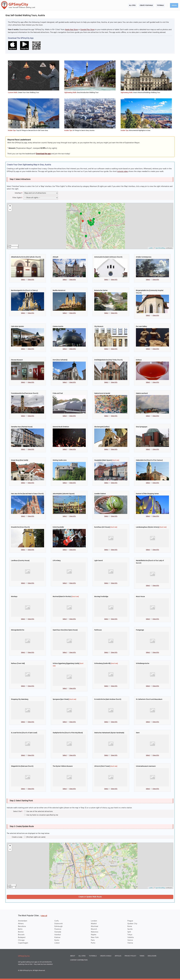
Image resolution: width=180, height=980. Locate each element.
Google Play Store (87, 30)
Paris (93, 940)
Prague (130, 921)
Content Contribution (79, 960)
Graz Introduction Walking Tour (88, 93)
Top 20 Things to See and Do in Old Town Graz (32, 131)
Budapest (22, 937)
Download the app (43, 154)
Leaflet (151, 248)
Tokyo (130, 935)
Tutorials (160, 5)
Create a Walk (106, 956)
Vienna (130, 943)
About (73, 956)
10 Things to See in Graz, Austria (84, 131)
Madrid (94, 924)
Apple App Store (71, 30)
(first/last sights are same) (35, 837)
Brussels (21, 935)
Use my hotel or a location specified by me (41, 815)
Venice (130, 940)
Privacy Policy (130, 956)
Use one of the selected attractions (38, 811)
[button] (99, 213)
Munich (94, 929)
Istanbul (58, 935)
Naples (94, 935)
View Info (31, 280)
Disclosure (152, 956)
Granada (58, 932)
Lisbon (57, 943)
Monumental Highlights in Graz (140, 131)
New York (95, 937)
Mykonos (95, 932)
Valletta (131, 937)
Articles (118, 956)
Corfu (57, 921)
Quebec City (132, 924)
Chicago (21, 940)
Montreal (95, 926)
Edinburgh (58, 926)
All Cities (132, 5)
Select (23, 280)
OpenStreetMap (160, 248)
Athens (21, 924)
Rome (130, 926)
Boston (21, 932)
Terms (142, 956)
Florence (58, 929)
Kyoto (57, 940)
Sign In (174, 5)
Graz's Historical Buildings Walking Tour (147, 93)
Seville (130, 929)
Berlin (20, 929)
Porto (93, 943)
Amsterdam (23, 921)
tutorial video (123, 171)
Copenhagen (23, 943)
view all (44, 916)
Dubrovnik (59, 924)
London (94, 921)
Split (129, 932)
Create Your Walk (146, 5)
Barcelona (22, 926)
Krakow (57, 937)
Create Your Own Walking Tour (28, 93)
